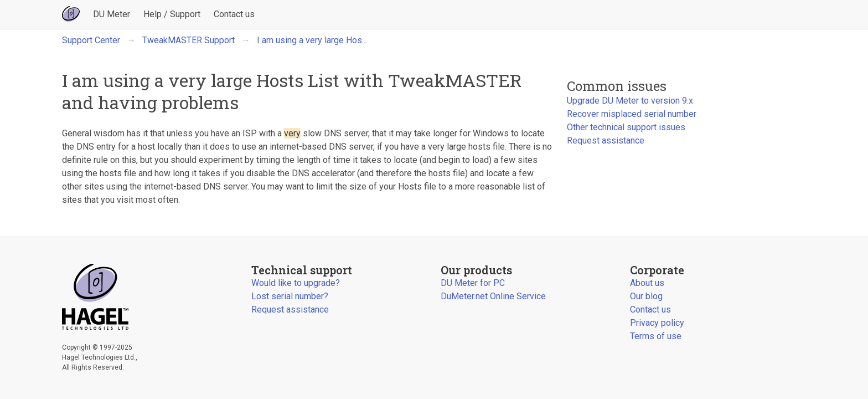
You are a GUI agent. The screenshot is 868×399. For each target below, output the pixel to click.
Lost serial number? (290, 296)
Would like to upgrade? (296, 283)
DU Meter (112, 14)
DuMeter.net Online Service (493, 296)
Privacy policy (657, 323)
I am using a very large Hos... (312, 40)
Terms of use (656, 336)
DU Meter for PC (473, 283)
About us (647, 283)
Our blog (646, 296)
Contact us (234, 14)
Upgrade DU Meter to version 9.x (630, 101)
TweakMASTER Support (188, 40)
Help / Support (172, 14)
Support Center (91, 40)
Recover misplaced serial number (632, 114)
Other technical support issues (626, 127)
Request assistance (606, 140)
